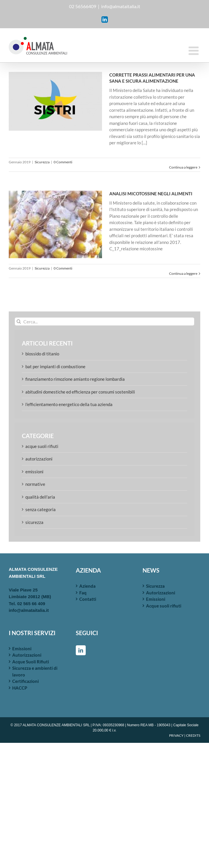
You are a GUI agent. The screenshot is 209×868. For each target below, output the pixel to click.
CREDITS (193, 735)
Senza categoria (41, 509)
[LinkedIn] (81, 650)
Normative (35, 484)
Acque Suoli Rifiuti (31, 662)
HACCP (20, 688)
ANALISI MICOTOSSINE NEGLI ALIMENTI (151, 194)
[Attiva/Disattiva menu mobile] (194, 51)
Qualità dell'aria (40, 497)
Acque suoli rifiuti (42, 446)
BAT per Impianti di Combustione (55, 366)
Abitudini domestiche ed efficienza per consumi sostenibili (80, 392)
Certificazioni (26, 681)
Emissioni (34, 472)
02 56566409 (83, 6)
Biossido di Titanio (42, 354)
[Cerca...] (104, 321)
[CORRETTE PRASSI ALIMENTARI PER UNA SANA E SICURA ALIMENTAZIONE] (55, 101)
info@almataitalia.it (121, 6)
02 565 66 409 (31, 604)
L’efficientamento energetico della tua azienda (69, 404)
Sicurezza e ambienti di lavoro (35, 671)
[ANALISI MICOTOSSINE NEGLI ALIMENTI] (55, 224)
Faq (83, 593)
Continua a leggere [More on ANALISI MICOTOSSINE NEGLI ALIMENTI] (183, 273)
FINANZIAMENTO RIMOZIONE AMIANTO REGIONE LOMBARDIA (75, 379)
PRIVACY (176, 735)
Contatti (88, 599)
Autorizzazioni (39, 459)
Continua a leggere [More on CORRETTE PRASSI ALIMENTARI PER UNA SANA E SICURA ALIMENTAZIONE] (183, 167)
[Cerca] (19, 321)
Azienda (87, 586)
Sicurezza (42, 162)
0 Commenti (63, 162)
